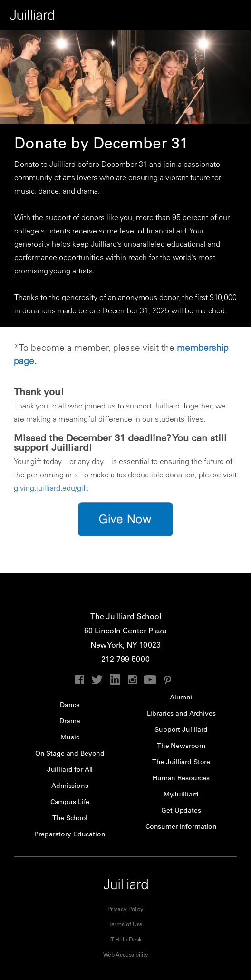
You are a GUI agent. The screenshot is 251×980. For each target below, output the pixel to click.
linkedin (115, 679)
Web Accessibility (126, 954)
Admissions (70, 786)
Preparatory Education (70, 834)
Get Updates (181, 810)
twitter (97, 679)
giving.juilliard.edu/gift (51, 488)
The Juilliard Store (181, 762)
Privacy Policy (125, 909)
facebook (80, 679)
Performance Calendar (236, 15)
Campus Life (70, 802)
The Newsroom (181, 746)
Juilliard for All (70, 769)
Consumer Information (181, 826)
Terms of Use (126, 924)
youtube (150, 679)
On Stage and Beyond (70, 753)
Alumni (181, 697)
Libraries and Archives (181, 713)
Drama (70, 721)
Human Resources (181, 778)
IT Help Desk (126, 939)
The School (70, 818)
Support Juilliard (181, 729)
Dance (70, 705)
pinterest (168, 679)
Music (70, 737)
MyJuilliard (181, 794)
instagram (132, 679)
